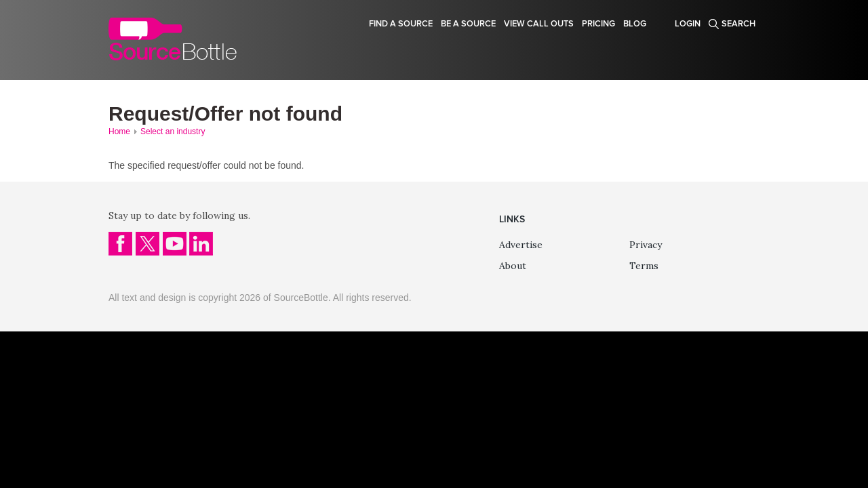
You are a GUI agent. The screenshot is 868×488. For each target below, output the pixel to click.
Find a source (401, 24)
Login (688, 24)
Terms (644, 266)
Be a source (468, 24)
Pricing (598, 24)
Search (738, 24)
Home (119, 131)
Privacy (646, 245)
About (513, 266)
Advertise (521, 245)
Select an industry (173, 131)
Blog (635, 24)
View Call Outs (539, 24)
